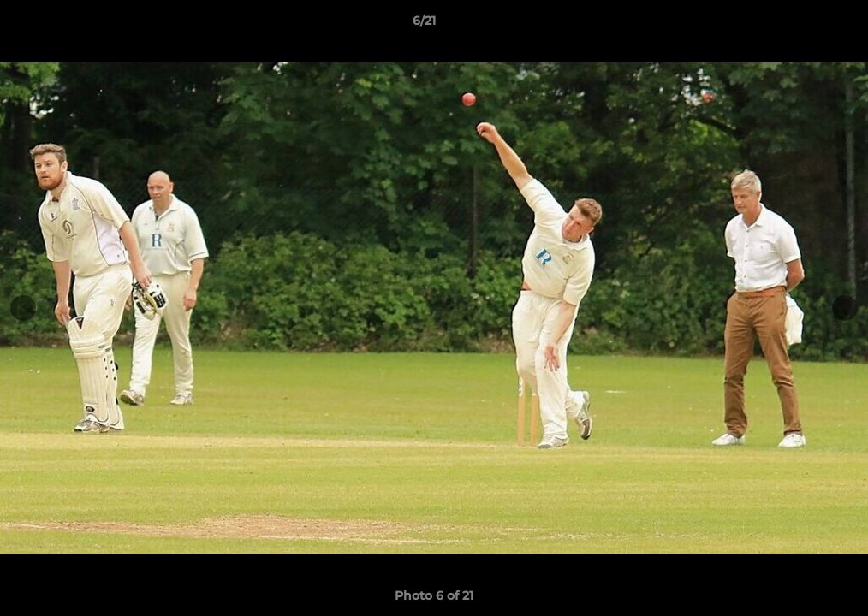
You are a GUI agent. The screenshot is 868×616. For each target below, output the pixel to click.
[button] (796, 25)
